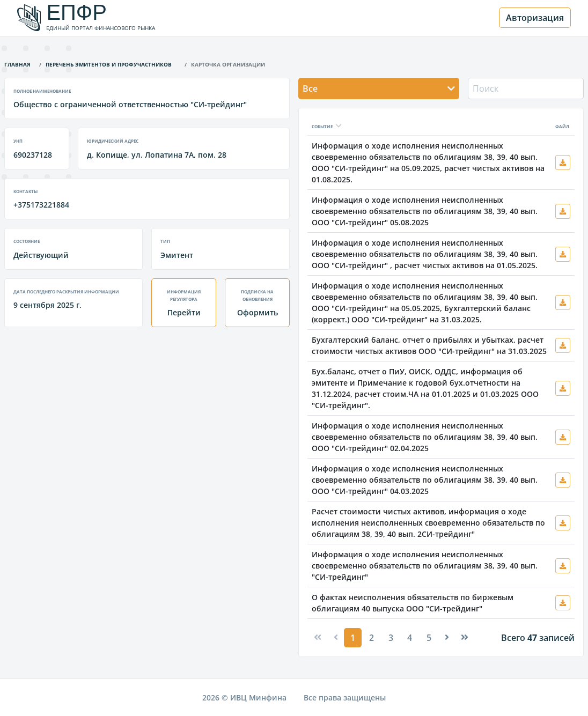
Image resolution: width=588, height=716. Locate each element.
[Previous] (318, 637)
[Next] (447, 637)
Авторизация (535, 18)
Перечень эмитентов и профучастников (109, 64)
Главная (17, 64)
